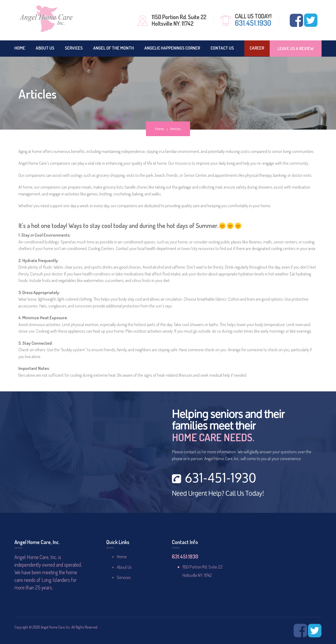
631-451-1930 (214, 479)
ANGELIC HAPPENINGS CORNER (172, 48)
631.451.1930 (253, 23)
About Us (45, 48)
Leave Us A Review (296, 48)
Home (20, 48)
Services (74, 48)
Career (257, 48)
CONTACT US (222, 48)
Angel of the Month (114, 48)
